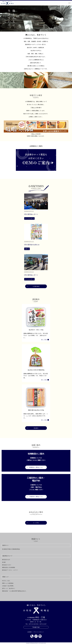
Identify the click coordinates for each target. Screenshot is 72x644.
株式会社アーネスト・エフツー (10, 570)
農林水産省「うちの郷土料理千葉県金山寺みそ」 (15, 591)
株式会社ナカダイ (7, 565)
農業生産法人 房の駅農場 (9, 567)
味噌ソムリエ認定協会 (8, 583)
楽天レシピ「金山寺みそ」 (9, 588)
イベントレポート (29, 218)
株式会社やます (6, 560)
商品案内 (36, 428)
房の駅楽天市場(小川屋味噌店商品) (11, 549)
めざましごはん (6, 581)
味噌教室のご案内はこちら (36, 467)
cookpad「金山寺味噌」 (8, 586)
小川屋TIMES (36, 286)
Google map (36, 627)
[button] (35, 30)
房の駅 (4, 562)
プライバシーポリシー (39, 632)
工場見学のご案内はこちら (36, 497)
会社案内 (30, 632)
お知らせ (27, 249)
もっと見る (36, 523)
